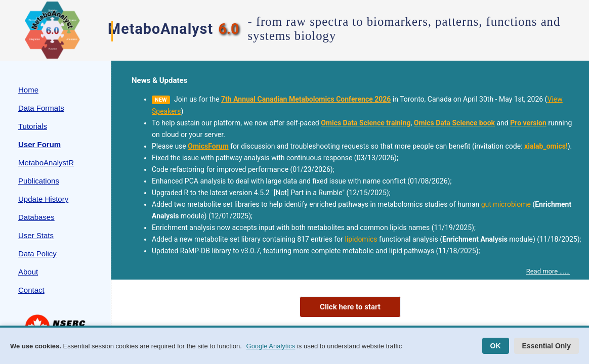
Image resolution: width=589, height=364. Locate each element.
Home (28, 90)
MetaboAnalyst (160, 29)
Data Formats (41, 108)
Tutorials (33, 126)
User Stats (36, 235)
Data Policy (37, 254)
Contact (31, 290)
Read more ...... (548, 271)
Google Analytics (271, 346)
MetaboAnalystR (46, 163)
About (28, 272)
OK (496, 346)
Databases (36, 217)
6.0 (228, 29)
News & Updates (159, 80)
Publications (39, 181)
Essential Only (546, 346)
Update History (43, 199)
